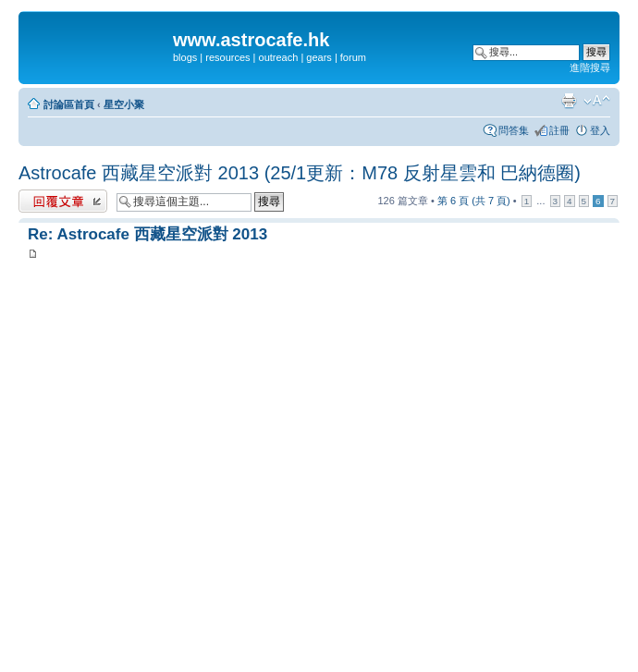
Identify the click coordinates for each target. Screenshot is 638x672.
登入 (600, 130)
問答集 (514, 130)
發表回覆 (63, 201)
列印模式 (569, 101)
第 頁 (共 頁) (474, 201)
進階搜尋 (590, 67)
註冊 (559, 130)
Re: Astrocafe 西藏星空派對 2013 (147, 234)
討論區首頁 (69, 104)
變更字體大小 (597, 101)
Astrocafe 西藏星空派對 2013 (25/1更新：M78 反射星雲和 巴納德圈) (300, 173)
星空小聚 (124, 104)
